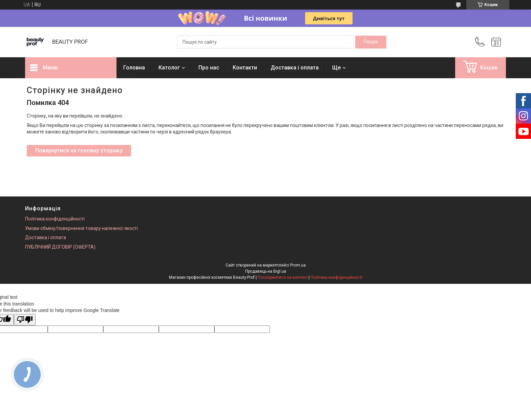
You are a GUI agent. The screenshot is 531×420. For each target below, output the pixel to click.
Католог (169, 68)
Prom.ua (298, 265)
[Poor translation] (25, 320)
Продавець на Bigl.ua (266, 271)
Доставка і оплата (295, 68)
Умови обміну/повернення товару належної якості (81, 228)
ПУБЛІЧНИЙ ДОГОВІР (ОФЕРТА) (60, 247)
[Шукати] (371, 42)
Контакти (245, 68)
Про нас (209, 68)
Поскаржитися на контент (283, 277)
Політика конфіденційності (55, 219)
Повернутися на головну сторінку (79, 151)
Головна (134, 68)
